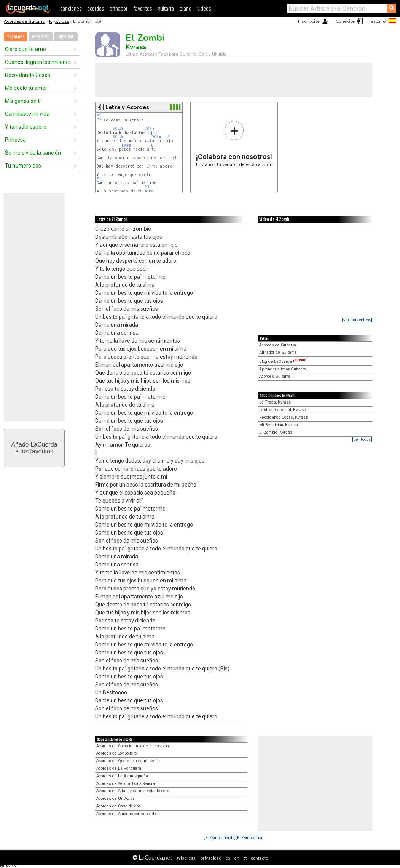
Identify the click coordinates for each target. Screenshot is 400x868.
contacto (259, 858)
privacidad (211, 858)
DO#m (149, 128)
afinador (119, 9)
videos (204, 9)
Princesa (15, 140)
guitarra (166, 9)
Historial (66, 37)
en (237, 858)
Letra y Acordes (127, 107)
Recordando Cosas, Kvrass (284, 417)
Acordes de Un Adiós (116, 799)
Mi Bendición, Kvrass (279, 425)
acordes (96, 9)
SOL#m (118, 128)
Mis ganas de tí (23, 101)
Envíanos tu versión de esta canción (234, 144)
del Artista (41, 37)
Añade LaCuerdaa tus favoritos (34, 448)
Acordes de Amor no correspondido (128, 814)
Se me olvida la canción (33, 153)
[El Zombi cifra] (250, 837)
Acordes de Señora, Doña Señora (126, 784)
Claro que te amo (25, 49)
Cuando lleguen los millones (38, 62)
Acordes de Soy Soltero (116, 753)
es (228, 858)
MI (99, 116)
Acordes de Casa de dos (119, 806)
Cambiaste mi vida (27, 114)
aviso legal (186, 858)
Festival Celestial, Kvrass (283, 410)
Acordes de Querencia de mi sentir (128, 761)
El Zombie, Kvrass (276, 432)
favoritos (143, 9)
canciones (71, 9)
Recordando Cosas (28, 75)
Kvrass (62, 21)
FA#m (126, 145)
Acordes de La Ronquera (119, 768)
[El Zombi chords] (220, 837)
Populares (16, 37)
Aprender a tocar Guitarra (283, 369)
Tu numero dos (23, 166)
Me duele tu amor (26, 88)
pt (245, 858)
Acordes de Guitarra (25, 21)
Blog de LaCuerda (283, 361)
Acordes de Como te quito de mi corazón (133, 746)
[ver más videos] (357, 320)
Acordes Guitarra (275, 376)
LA (167, 137)
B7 (147, 187)
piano (186, 9)
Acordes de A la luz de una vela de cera (133, 791)
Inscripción (309, 21)
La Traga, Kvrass (275, 402)
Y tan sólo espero (26, 127)
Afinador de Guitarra (278, 352)
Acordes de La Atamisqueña (122, 776)
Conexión (346, 21)
